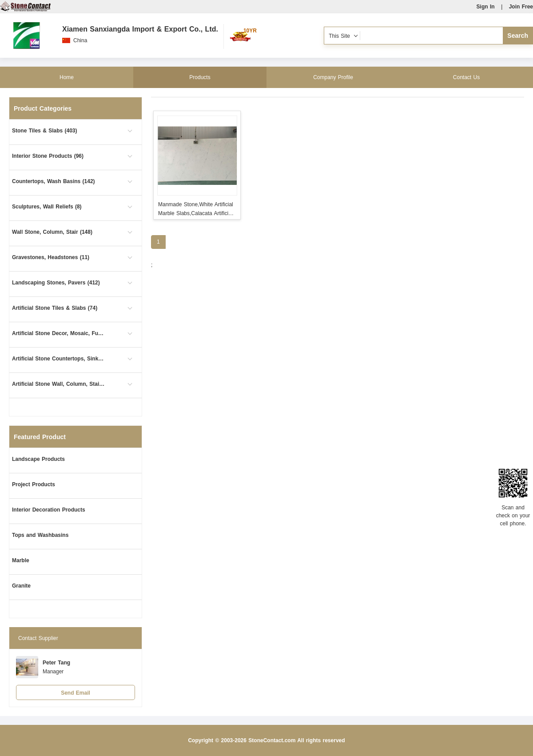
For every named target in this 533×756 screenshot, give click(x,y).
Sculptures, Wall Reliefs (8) (47, 207)
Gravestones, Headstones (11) (51, 257)
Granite (21, 586)
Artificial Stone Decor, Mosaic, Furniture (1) (59, 333)
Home (67, 77)
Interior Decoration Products (49, 510)
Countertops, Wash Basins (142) (54, 181)
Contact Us (466, 77)
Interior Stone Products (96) (48, 156)
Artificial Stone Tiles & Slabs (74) (55, 308)
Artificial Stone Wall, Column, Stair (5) (59, 384)
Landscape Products (38, 459)
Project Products (34, 484)
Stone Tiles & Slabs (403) (45, 131)
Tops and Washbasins (40, 535)
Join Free (521, 7)
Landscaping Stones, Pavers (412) (56, 283)
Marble (21, 560)
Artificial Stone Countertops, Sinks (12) (59, 359)
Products (200, 77)
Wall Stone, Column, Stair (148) (52, 232)
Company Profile (333, 77)
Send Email (76, 693)
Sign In (486, 7)
